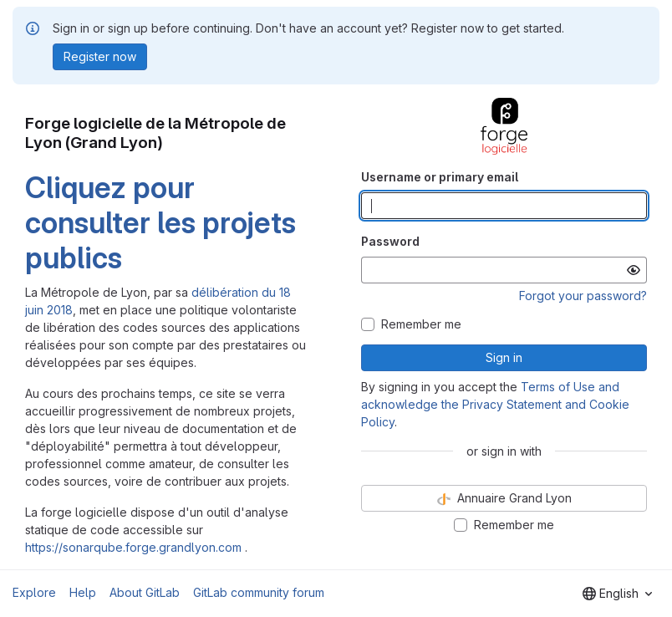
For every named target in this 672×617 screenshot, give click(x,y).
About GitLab (145, 592)
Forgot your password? (583, 296)
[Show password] (634, 270)
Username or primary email (440, 177)
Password (390, 241)
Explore (34, 592)
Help (83, 592)
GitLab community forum (259, 592)
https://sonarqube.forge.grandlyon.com (133, 547)
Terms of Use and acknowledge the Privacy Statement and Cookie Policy (495, 404)
